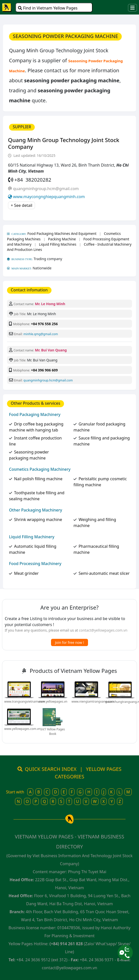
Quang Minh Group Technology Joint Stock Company (64, 143)
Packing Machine (62, 239)
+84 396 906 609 (44, 370)
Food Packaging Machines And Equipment (62, 233)
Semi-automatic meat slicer (104, 573)
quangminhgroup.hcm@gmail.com (46, 189)
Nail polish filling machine (38, 479)
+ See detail (21, 205)
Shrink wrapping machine (38, 520)
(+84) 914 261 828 (66, 944)
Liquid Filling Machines (58, 244)
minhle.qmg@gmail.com (41, 334)
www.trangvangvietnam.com (24, 701)
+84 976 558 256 (44, 324)
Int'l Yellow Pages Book (53, 731)
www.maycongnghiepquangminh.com (49, 197)
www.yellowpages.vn (53, 701)
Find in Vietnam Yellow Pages (48, 8)
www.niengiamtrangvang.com (93, 701)
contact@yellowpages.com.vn (103, 630)
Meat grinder (26, 573)
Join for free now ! (69, 642)
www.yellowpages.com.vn (22, 729)
